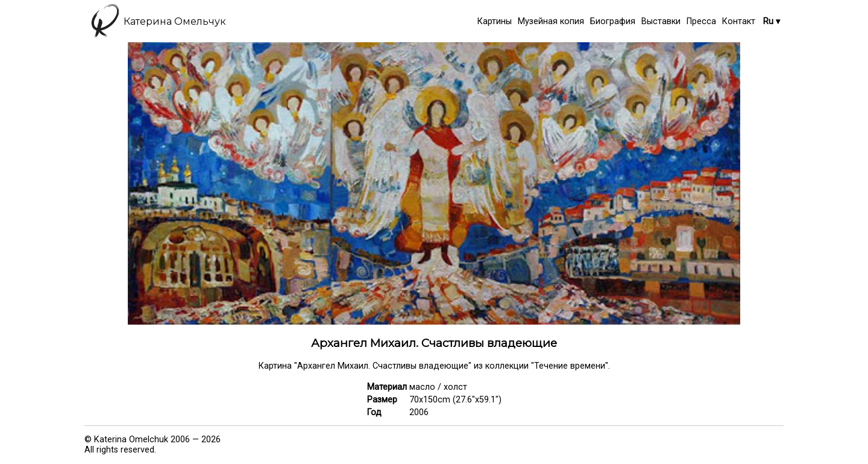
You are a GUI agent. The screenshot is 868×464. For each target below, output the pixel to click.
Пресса (701, 21)
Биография (613, 21)
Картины (495, 21)
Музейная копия (551, 21)
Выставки (661, 21)
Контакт (739, 21)
